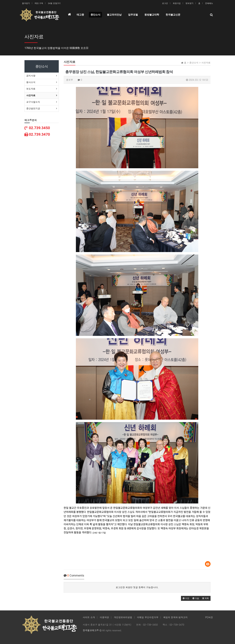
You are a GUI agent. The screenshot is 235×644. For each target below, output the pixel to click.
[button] (186, 598)
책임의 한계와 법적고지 (175, 617)
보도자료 (31, 89)
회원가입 (177, 3)
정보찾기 (189, 3)
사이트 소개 (89, 617)
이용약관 (104, 617)
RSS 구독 (39, 3)
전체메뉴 (209, 3)
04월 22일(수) (54, 3)
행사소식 (31, 82)
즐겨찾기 (26, 3)
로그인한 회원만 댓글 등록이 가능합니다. (137, 587)
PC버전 (209, 617)
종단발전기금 (33, 108)
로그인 (165, 3)
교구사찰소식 (33, 102)
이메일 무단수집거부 (148, 617)
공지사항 (31, 76)
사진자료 (31, 95)
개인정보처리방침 (123, 617)
